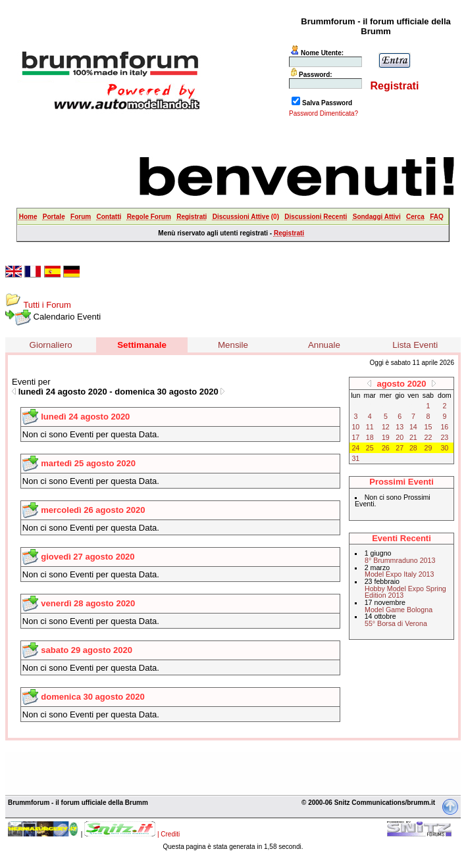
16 (444, 427)
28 (413, 448)
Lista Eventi (415, 345)
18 (370, 437)
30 (444, 448)
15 (428, 427)
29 (428, 448)
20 (400, 437)
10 (355, 427)
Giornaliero (51, 345)
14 (413, 427)
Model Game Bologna (399, 610)
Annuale (324, 345)
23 (444, 437)
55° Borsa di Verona (396, 623)
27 (400, 448)
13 (400, 427)
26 (386, 448)
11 (370, 427)
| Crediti (168, 834)
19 (386, 437)
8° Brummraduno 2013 (400, 560)
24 (355, 448)
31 (355, 458)
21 (413, 437)
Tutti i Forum (47, 305)
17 (355, 437)
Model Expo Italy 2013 (399, 574)
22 (428, 437)
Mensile (233, 345)
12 (386, 427)
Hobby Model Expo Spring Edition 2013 (405, 592)
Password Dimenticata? (324, 113)
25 (370, 448)
